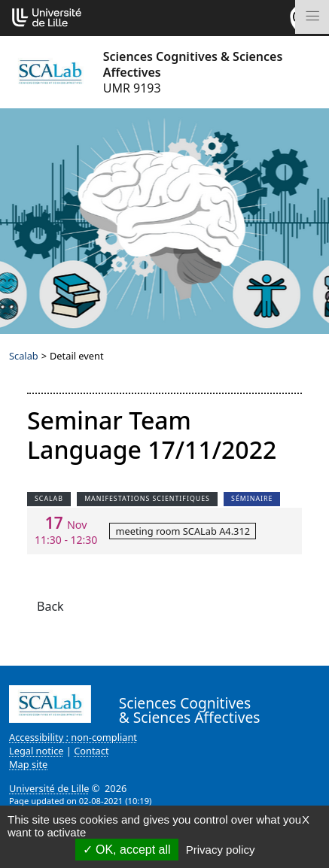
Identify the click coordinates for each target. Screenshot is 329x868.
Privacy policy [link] (221, 850)
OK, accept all (127, 850)
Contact (91, 751)
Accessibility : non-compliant (73, 737)
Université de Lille (49, 788)
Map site (28, 764)
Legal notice (37, 751)
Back (50, 606)
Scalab (24, 356)
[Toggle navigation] (312, 17)
